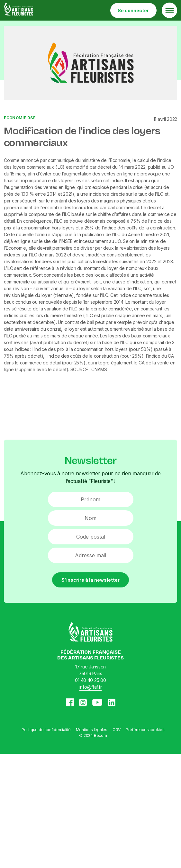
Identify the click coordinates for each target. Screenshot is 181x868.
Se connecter (133, 10)
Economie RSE (20, 118)
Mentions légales (92, 730)
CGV (117, 730)
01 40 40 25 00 (90, 680)
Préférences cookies (145, 730)
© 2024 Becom (93, 735)
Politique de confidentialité (46, 730)
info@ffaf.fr (91, 687)
